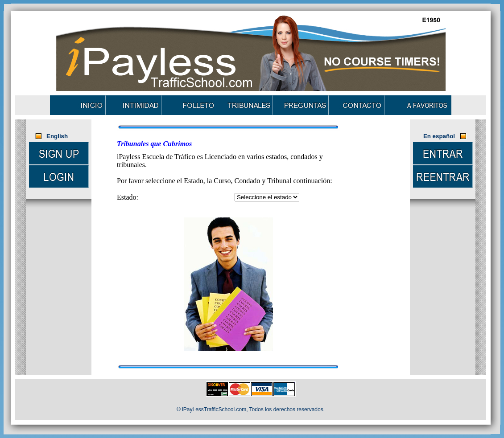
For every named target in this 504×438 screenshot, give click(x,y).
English (58, 136)
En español (439, 136)
